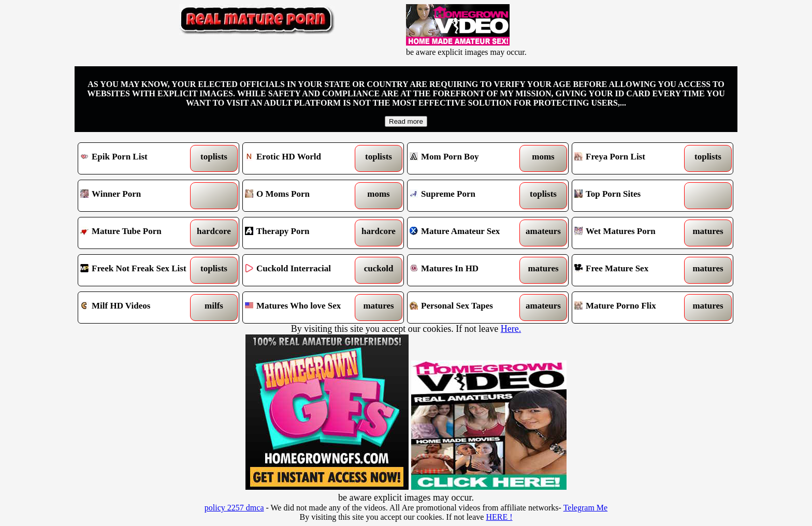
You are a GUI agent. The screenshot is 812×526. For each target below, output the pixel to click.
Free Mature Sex (632, 270)
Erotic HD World (303, 158)
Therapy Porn (303, 233)
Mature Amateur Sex (467, 233)
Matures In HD (467, 270)
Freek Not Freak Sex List (138, 270)
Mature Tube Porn (138, 233)
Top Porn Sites (632, 196)
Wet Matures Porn (632, 233)
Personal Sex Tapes (467, 308)
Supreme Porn (467, 196)
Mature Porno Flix (632, 308)
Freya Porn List (632, 158)
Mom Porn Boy (467, 158)
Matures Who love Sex (303, 308)
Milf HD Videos (138, 308)
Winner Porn (138, 196)
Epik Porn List (138, 158)
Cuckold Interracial (303, 270)
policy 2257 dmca (234, 508)
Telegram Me (586, 508)
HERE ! (499, 517)
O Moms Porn (303, 196)
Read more (406, 121)
